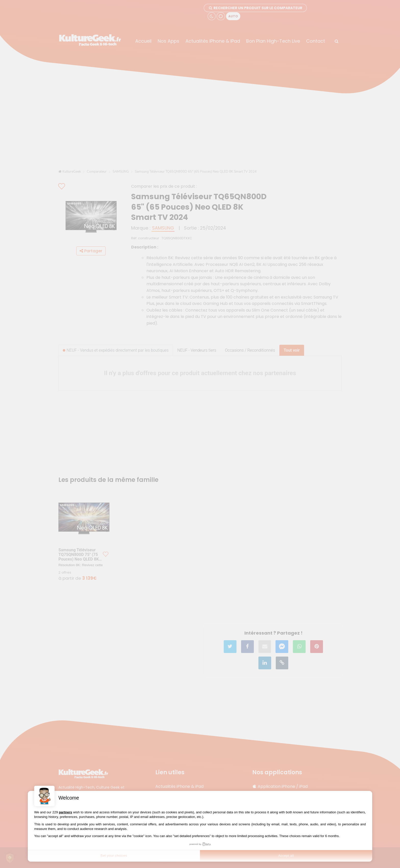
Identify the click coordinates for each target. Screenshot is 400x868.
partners (66, 812)
